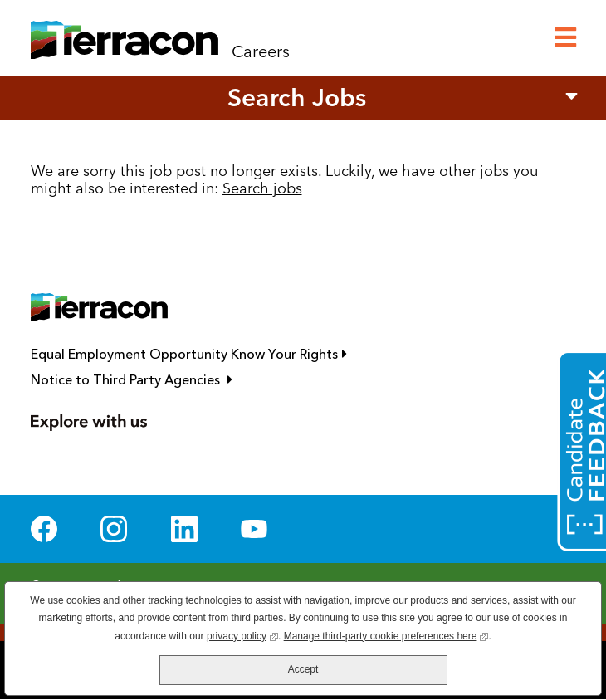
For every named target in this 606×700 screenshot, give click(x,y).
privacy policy (242, 635)
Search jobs (262, 188)
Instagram (114, 529)
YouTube (254, 529)
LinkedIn (184, 529)
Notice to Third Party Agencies (206, 380)
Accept (303, 669)
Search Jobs (297, 98)
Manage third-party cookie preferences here (386, 635)
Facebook (44, 529)
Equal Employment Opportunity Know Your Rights (263, 354)
